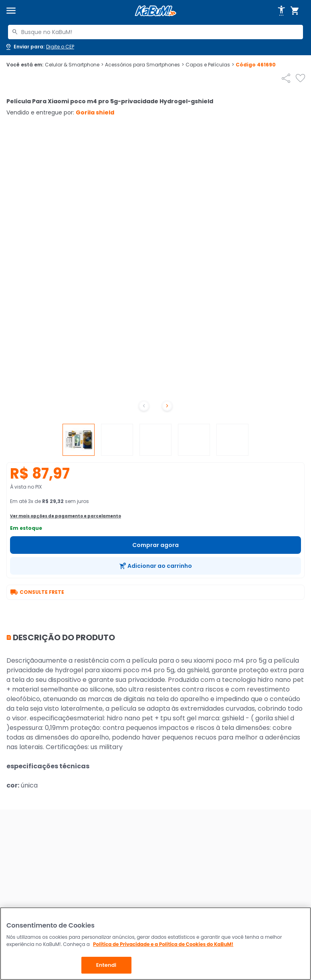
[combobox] (155, 32)
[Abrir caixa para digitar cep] (39, 47)
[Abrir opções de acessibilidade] (281, 11)
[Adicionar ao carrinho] (155, 566)
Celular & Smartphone (74, 65)
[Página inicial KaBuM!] (155, 11)
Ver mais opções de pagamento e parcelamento (66, 516)
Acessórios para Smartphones (144, 65)
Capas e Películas (210, 65)
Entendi (106, 965)
